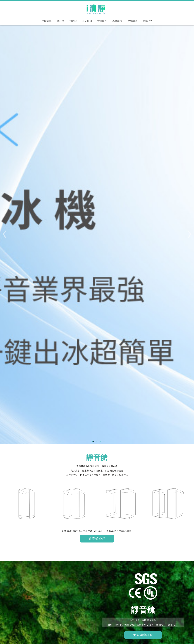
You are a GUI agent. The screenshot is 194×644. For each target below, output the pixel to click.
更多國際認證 (143, 635)
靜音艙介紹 (97, 539)
